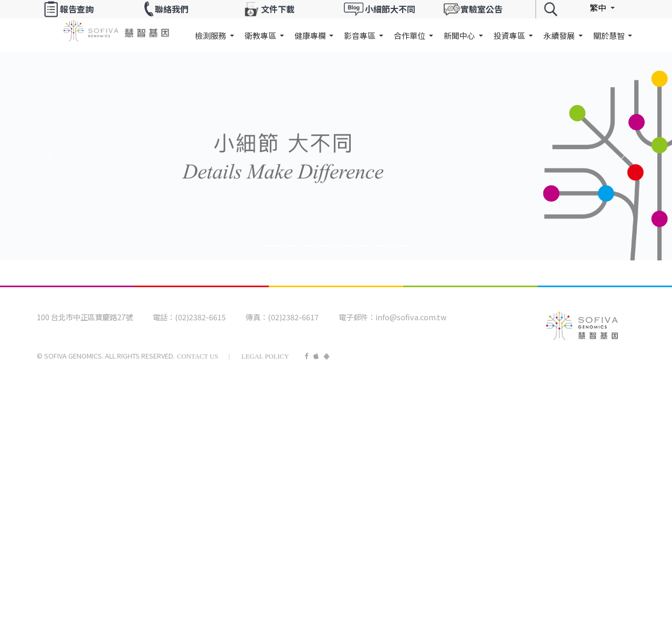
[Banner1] (289, 246)
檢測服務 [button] (211, 35)
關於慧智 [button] (610, 35)
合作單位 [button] (410, 35)
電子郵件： (357, 317)
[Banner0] (270, 246)
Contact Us (198, 356)
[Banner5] (364, 246)
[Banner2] (308, 246)
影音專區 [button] (360, 35)
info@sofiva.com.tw (411, 317)
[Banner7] (402, 246)
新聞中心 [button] (460, 35)
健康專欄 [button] (311, 35)
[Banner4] (345, 246)
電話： (164, 317)
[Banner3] (327, 246)
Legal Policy (265, 356)
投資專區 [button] (510, 35)
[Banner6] (383, 246)
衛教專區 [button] (261, 35)
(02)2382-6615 (200, 317)
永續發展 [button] (560, 35)
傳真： (257, 317)
